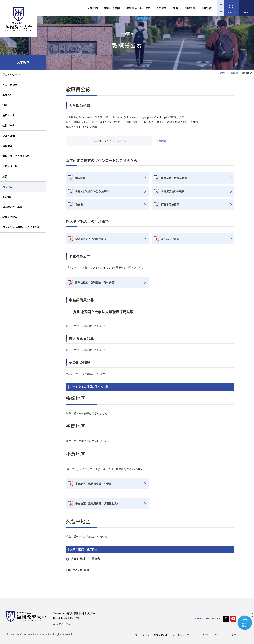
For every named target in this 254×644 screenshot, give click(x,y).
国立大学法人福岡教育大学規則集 (21, 227)
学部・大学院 (112, 8)
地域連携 (207, 8)
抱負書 (79, 205)
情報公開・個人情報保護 (16, 156)
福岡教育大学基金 (12, 207)
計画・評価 (9, 136)
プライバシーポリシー (184, 635)
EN (221, 11)
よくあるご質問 (170, 239)
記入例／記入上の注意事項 (91, 239)
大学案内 (93, 8)
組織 (5, 105)
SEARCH (232, 12)
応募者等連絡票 (170, 205)
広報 (5, 176)
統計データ (9, 125)
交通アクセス (63, 624)
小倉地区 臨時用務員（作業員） (95, 484)
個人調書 (80, 178)
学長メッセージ (11, 74)
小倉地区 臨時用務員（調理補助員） (97, 504)
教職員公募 (9, 187)
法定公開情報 (10, 166)
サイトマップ (142, 635)
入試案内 (161, 8)
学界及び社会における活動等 (92, 191)
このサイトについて (211, 635)
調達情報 (7, 197)
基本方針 (7, 95)
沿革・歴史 (9, 115)
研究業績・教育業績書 (174, 178)
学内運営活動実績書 (173, 191)
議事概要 (7, 146)
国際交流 (190, 8)
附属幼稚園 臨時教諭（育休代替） (96, 283)
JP (221, 5)
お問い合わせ (161, 635)
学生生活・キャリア (138, 8)
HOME (222, 73)
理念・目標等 (10, 85)
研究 (176, 8)
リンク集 (231, 635)
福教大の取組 (10, 217)
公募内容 (161, 141)
